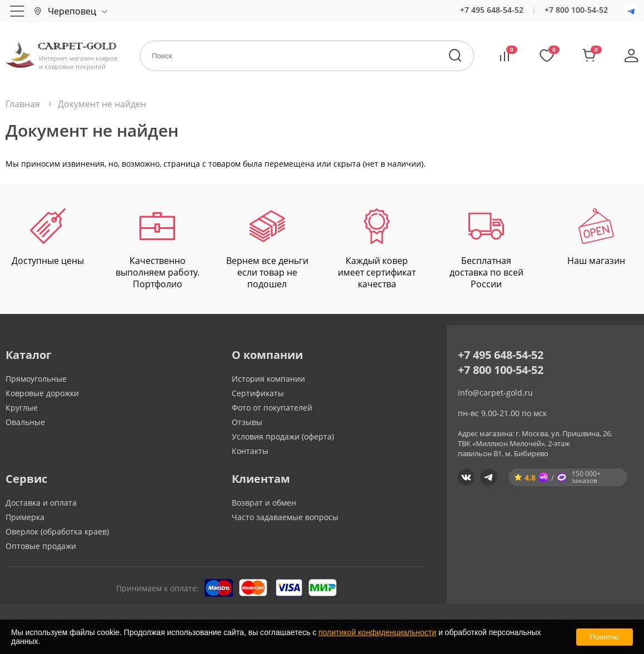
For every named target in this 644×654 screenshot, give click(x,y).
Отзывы (247, 422)
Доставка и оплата (41, 503)
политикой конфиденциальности (377, 632)
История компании (268, 379)
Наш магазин (596, 238)
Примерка (25, 517)
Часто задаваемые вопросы (285, 517)
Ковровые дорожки (42, 393)
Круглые (22, 408)
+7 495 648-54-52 (492, 10)
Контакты (250, 451)
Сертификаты (258, 393)
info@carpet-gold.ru (495, 393)
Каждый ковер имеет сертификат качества (377, 249)
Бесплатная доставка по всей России (486, 249)
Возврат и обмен (264, 503)
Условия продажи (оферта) (283, 436)
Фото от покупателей (272, 408)
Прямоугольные (36, 379)
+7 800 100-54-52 (576, 10)
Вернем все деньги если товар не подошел (267, 249)
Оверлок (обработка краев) (57, 531)
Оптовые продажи (41, 546)
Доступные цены (48, 238)
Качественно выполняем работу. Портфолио (158, 249)
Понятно (605, 637)
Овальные (25, 422)
